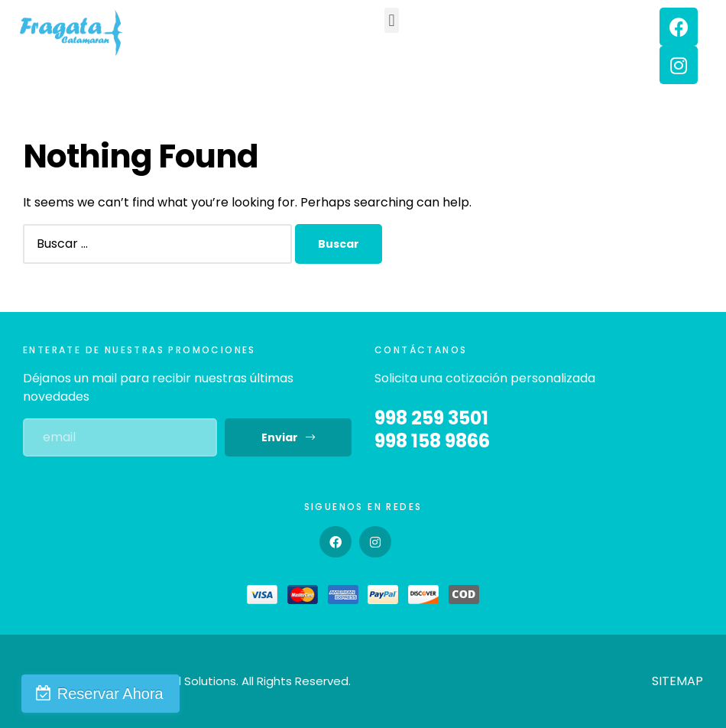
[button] (392, 20)
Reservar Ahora (104, 694)
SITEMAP (677, 681)
